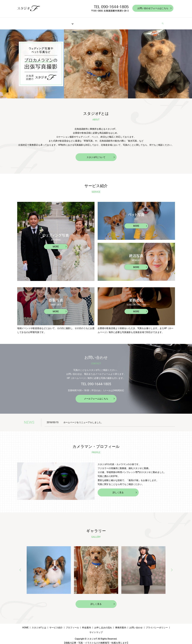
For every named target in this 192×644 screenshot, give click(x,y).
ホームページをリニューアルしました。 (83, 419)
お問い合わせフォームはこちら (153, 8)
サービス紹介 (65, 22)
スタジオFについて (96, 154)
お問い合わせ (152, 22)
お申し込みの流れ (117, 22)
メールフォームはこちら (96, 396)
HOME (32, 22)
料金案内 (99, 22)
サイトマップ (96, 629)
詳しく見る (118, 489)
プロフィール (84, 22)
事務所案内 (136, 22)
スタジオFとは (47, 22)
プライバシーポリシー (157, 625)
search (165, 22)
